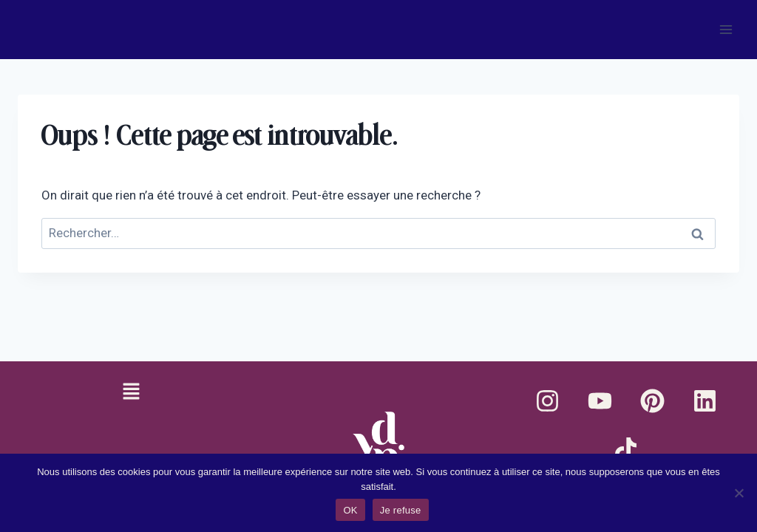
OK (350, 510)
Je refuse (401, 510)
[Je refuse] (739, 493)
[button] (131, 392)
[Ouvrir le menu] (726, 29)
